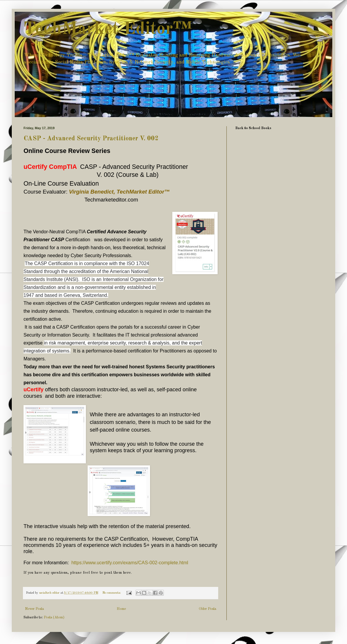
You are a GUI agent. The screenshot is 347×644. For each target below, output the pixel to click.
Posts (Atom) (54, 618)
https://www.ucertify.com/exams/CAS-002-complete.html (130, 563)
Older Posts (207, 609)
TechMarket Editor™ (108, 29)
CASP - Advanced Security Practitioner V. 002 (91, 139)
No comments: (112, 593)
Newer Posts (34, 609)
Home (121, 609)
